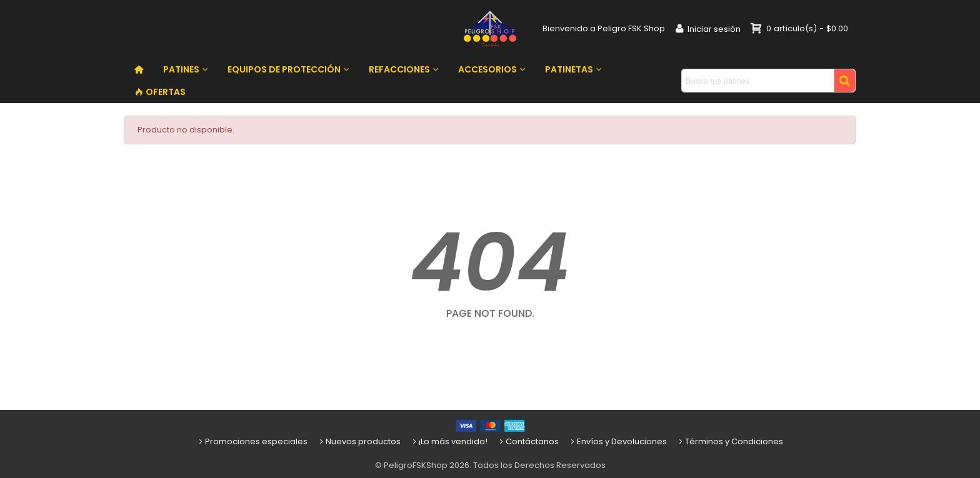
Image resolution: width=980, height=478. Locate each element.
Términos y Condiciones (730, 441)
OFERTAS (160, 92)
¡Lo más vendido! (449, 441)
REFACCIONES (399, 69)
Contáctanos (528, 441)
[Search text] (758, 81)
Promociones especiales (252, 441)
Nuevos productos (359, 441)
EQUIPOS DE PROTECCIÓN (284, 69)
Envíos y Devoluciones (618, 441)
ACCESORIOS (487, 69)
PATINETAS (569, 69)
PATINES (181, 69)
